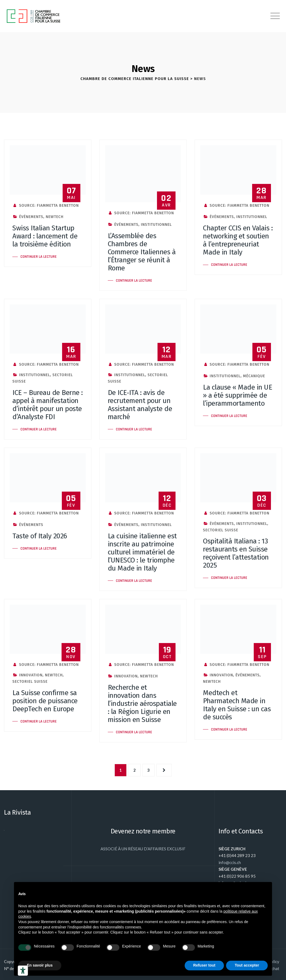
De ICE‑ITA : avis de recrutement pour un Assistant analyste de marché (140, 405)
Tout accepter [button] (247, 965)
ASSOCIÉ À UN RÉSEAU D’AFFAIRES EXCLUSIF (143, 849)
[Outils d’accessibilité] (23, 971)
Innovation (31, 675)
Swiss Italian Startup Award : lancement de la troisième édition (45, 236)
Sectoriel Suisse (221, 530)
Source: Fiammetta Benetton (46, 206)
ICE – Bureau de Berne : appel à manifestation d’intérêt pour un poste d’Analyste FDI (48, 405)
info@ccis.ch (230, 862)
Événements (31, 217)
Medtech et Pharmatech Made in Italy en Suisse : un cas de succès (237, 705)
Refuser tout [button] (204, 965)
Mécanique (254, 376)
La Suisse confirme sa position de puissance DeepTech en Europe (45, 701)
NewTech (55, 217)
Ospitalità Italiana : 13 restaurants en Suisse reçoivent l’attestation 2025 (236, 553)
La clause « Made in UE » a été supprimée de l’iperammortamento (237, 395)
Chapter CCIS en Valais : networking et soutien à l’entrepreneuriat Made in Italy (238, 240)
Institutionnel (156, 225)
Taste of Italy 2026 (40, 536)
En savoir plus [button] (40, 965)
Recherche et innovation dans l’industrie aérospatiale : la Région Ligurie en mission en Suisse (142, 704)
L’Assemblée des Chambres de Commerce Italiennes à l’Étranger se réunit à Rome (142, 252)
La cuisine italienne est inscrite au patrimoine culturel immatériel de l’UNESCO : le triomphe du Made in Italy (142, 552)
